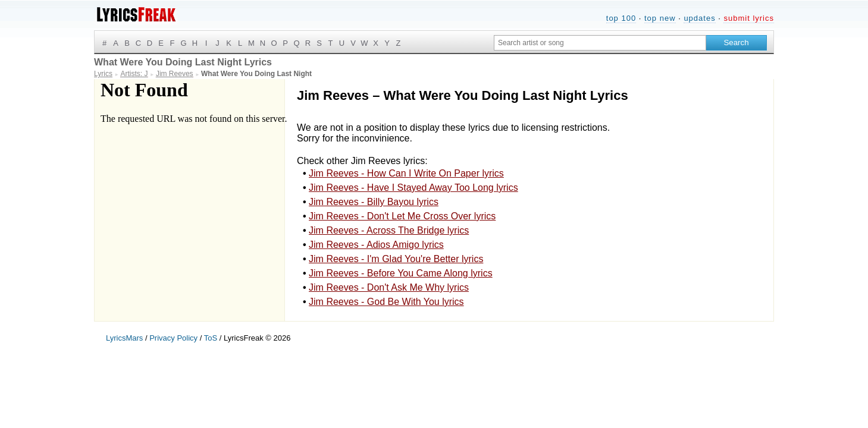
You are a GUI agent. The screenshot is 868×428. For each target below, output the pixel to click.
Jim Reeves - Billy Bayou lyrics (374, 202)
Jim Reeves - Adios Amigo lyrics (376, 245)
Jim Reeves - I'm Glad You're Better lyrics (396, 259)
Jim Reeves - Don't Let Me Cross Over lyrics (402, 216)
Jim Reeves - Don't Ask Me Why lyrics (389, 287)
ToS (211, 338)
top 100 (621, 18)
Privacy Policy (173, 338)
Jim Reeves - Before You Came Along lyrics (401, 273)
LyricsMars (124, 338)
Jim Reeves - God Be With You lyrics (386, 302)
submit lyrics (749, 18)
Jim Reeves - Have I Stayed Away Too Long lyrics (413, 188)
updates (699, 18)
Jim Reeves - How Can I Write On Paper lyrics (406, 173)
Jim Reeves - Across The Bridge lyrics (389, 230)
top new (660, 18)
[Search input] (600, 43)
